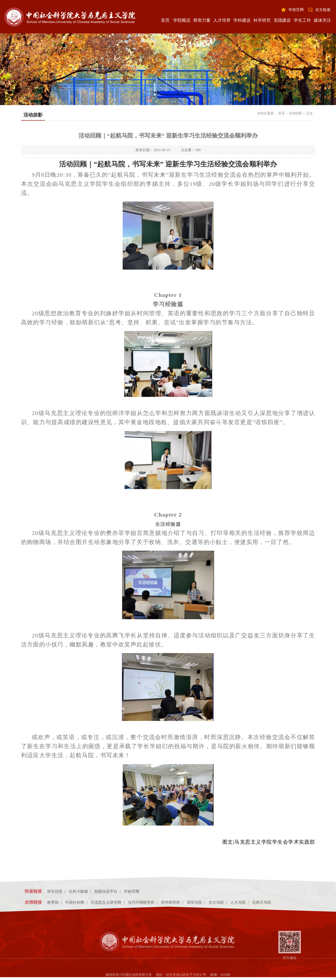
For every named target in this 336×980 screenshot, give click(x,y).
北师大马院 (262, 904)
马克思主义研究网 (106, 904)
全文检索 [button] (323, 10)
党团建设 (282, 20)
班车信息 (55, 893)
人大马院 (238, 904)
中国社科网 (75, 904)
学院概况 (182, 20)
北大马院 (216, 904)
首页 (165, 20)
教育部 (53, 904)
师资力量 (202, 20)
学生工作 (302, 20)
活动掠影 (295, 113)
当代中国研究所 (141, 904)
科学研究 (262, 20)
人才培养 (222, 20)
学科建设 (242, 20)
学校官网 (296, 10)
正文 (309, 113)
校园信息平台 (106, 893)
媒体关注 (322, 20)
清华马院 (194, 904)
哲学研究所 (171, 904)
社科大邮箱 (78, 893)
